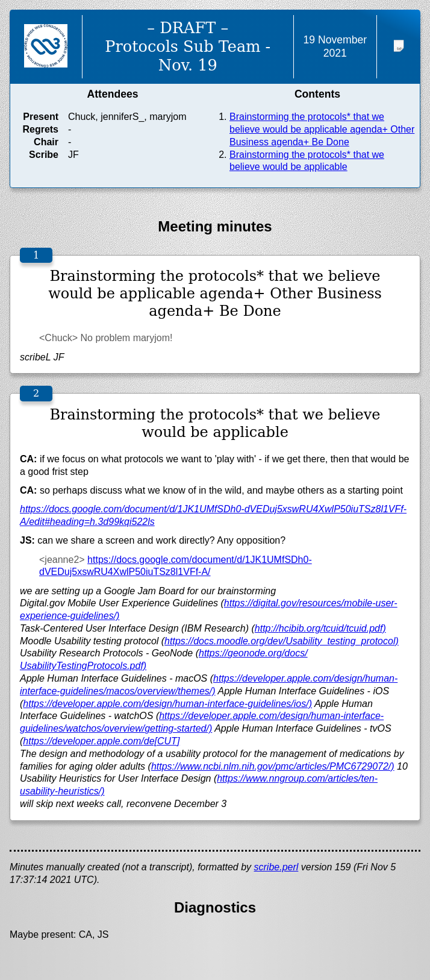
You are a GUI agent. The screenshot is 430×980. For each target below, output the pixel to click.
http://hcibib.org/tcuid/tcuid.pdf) (320, 628)
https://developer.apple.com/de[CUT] (101, 741)
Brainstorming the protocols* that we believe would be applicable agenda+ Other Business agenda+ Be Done (322, 129)
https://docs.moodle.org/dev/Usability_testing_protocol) (282, 641)
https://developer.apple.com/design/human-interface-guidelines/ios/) (167, 704)
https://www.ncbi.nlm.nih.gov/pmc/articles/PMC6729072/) (273, 766)
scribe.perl (276, 867)
